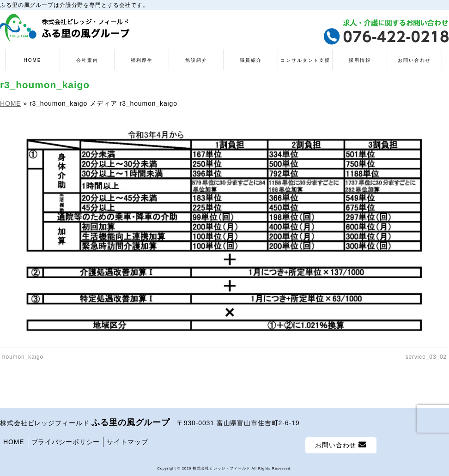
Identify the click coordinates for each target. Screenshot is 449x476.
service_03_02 (426, 357)
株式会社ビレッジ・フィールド (221, 468)
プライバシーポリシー (66, 442)
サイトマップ (127, 442)
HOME (14, 442)
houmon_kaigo (23, 357)
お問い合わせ (341, 445)
